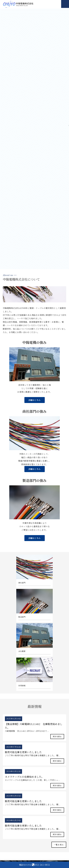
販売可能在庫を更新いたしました (23, 752)
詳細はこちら (35, 400)
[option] (34, 139)
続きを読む (57, 736)
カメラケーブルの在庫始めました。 (24, 777)
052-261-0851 (35, 865)
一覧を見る (59, 845)
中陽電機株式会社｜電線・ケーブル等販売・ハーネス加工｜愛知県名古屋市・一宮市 (18, 4)
